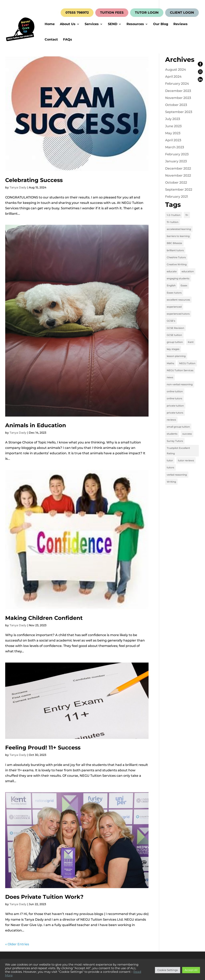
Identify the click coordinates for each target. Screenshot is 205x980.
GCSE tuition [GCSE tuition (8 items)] (174, 335)
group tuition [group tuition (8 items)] (175, 342)
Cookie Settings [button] (168, 970)
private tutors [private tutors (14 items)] (175, 413)
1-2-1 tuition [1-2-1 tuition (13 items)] (174, 215)
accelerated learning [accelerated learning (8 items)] (179, 229)
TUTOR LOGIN (147, 13)
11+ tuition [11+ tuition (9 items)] (173, 222)
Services (92, 24)
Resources (135, 24)
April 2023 (173, 140)
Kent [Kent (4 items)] (191, 342)
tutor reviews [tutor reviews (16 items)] (186, 460)
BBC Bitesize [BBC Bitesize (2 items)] (174, 243)
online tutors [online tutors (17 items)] (174, 398)
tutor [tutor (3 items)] (170, 460)
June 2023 (173, 126)
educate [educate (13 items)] (172, 271)
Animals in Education (36, 425)
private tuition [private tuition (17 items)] (175, 406)
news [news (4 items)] (170, 377)
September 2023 (179, 112)
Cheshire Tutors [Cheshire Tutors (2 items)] (176, 257)
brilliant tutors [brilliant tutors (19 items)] (175, 250)
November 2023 (178, 98)
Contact (51, 40)
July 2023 (173, 119)
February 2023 (177, 154)
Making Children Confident (44, 618)
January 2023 (176, 161)
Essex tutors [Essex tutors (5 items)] (174, 293)
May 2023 (173, 133)
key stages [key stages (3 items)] (173, 349)
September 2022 (179, 190)
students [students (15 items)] (172, 434)
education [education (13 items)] (188, 271)
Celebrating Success (34, 180)
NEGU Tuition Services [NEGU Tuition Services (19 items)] (180, 370)
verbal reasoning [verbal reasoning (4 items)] (177, 475)
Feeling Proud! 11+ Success (43, 748)
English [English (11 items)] (171, 285)
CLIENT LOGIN (182, 13)
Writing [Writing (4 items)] (171, 482)
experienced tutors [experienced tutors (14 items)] (178, 314)
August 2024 (176, 70)
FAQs (68, 40)
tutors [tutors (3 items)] (170, 467)
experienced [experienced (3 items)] (174, 307)
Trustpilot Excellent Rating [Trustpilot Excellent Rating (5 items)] (178, 451)
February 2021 (177, 197)
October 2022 (176, 182)
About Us (68, 24)
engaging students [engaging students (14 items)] (178, 278)
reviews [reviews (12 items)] (171, 420)
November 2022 (178, 175)
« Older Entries (17, 944)
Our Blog (161, 24)
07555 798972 (77, 13)
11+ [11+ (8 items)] (187, 215)
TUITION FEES (112, 13)
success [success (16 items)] (187, 434)
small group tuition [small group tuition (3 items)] (178, 427)
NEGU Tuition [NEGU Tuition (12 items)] (187, 363)
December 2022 (178, 168)
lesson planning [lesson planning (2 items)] (176, 356)
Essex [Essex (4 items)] (184, 285)
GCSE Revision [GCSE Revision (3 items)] (175, 328)
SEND (113, 24)
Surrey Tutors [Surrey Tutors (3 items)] (175, 441)
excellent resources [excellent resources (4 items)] (178, 300)
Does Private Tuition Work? (44, 897)
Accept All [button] (191, 970)
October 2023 (176, 105)
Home (50, 24)
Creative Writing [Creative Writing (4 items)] (177, 264)
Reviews (180, 24)
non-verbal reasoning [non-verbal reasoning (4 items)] (180, 384)
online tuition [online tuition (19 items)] (175, 391)
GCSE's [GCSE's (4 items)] (171, 321)
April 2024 (173, 77)
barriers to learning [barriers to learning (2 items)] (178, 236)
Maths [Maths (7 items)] (170, 363)
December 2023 (178, 91)
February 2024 (177, 84)
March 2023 (175, 147)
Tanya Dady (18, 187)
